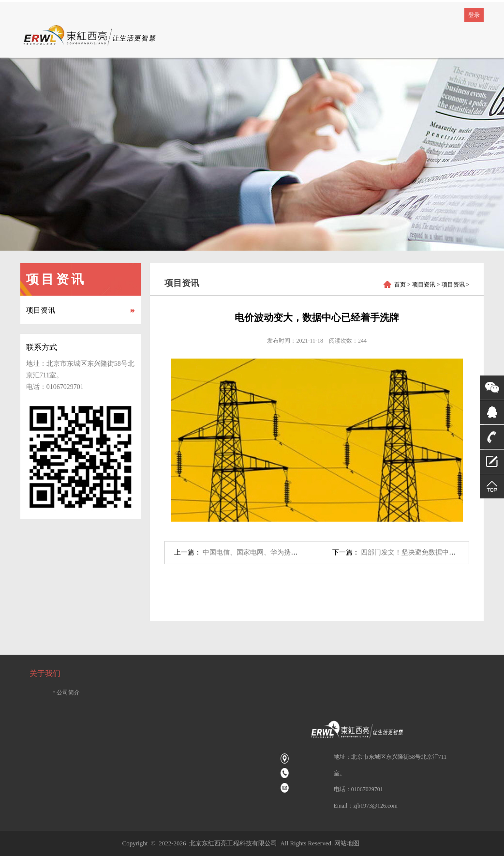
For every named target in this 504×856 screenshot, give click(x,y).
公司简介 (67, 692)
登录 (474, 15)
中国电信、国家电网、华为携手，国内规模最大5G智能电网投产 (298, 552)
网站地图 (347, 843)
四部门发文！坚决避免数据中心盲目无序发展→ (432, 552)
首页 (400, 285)
